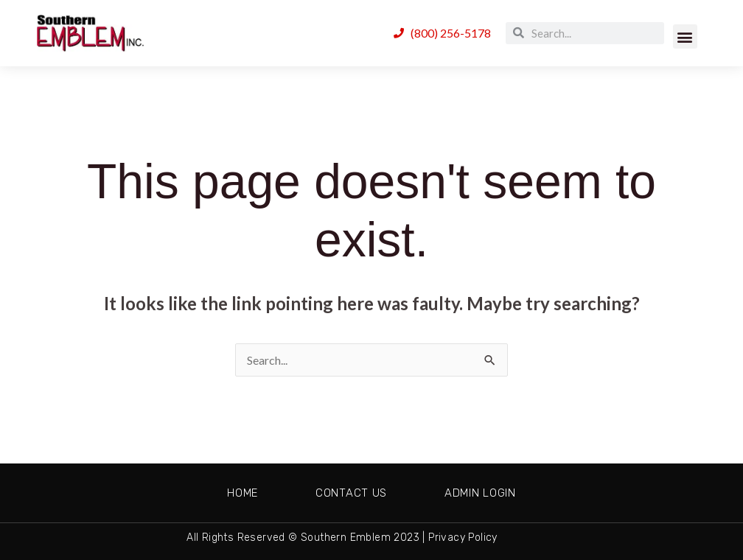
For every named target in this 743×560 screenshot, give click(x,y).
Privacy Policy (463, 538)
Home (243, 493)
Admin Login (480, 493)
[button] (685, 36)
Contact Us (351, 493)
